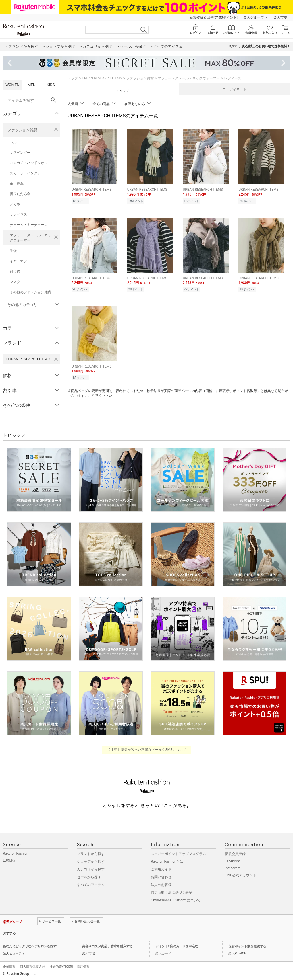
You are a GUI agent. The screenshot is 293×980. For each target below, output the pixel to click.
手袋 (13, 251)
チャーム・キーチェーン (29, 225)
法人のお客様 (161, 885)
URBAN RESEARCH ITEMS (102, 78)
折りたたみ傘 (20, 194)
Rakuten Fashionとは (167, 862)
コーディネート (234, 89)
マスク (15, 282)
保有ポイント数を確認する (247, 946)
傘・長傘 (17, 183)
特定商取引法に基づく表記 (171, 893)
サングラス (18, 214)
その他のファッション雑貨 (30, 292)
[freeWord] (32, 100)
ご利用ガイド (161, 869)
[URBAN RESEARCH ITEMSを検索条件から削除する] (56, 359)
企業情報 (9, 967)
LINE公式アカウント (241, 875)
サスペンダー (20, 153)
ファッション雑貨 (22, 130)
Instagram (233, 868)
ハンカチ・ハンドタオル (29, 163)
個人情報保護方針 (32, 967)
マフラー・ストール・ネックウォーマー (30, 238)
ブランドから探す (91, 854)
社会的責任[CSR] (61, 967)
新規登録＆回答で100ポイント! (214, 17)
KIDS (51, 85)
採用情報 (83, 967)
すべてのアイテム (91, 885)
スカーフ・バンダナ (25, 173)
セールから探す (89, 877)
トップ (73, 78)
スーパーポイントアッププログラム (178, 854)
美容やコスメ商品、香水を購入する (107, 946)
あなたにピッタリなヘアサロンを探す (30, 946)
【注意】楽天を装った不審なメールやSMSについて (147, 750)
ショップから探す (91, 862)
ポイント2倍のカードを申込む (177, 946)
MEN (32, 85)
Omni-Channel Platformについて (176, 900)
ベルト (15, 142)
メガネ (15, 204)
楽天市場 (280, 17)
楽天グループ (254, 17)
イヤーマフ (18, 261)
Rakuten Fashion (16, 854)
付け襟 (15, 272)
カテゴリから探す (91, 869)
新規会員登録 (235, 854)
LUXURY (9, 860)
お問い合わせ (161, 877)
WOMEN (12, 85)
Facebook (232, 861)
